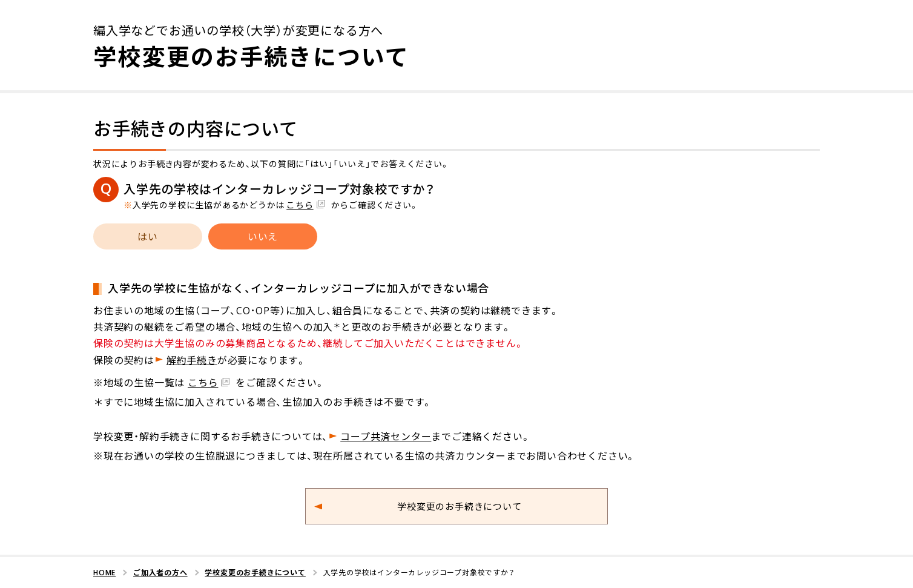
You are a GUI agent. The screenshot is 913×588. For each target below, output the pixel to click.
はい (148, 236)
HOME (104, 572)
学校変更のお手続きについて (459, 506)
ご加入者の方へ (160, 572)
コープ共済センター (386, 436)
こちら (300, 205)
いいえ (263, 236)
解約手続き (192, 360)
